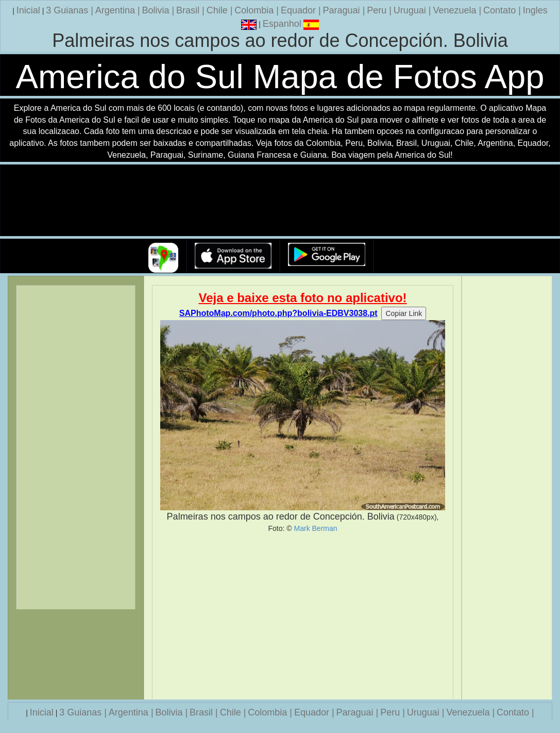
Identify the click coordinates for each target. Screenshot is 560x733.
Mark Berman (316, 528)
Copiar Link (404, 313)
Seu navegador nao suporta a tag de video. (280, 201)
